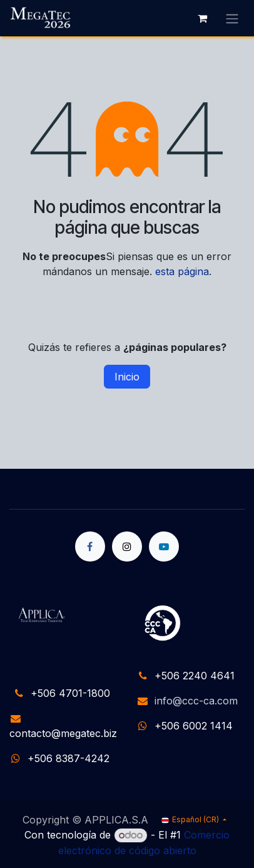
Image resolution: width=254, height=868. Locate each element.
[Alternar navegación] (232, 18)
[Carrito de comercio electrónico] (202, 18)
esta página (182, 271)
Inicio (127, 377)
